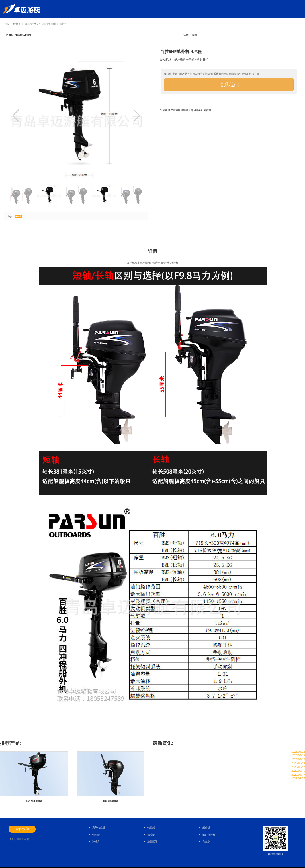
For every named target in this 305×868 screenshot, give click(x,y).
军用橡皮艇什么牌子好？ (170, 787)
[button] (137, 116)
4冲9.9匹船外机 (110, 801)
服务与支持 (103, 9)
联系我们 (229, 85)
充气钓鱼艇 (99, 827)
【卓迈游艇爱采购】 (20, 839)
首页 (50, 9)
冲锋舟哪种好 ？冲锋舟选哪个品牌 (177, 773)
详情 (186, 35)
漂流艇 (151, 835)
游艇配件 (152, 841)
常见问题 (118, 9)
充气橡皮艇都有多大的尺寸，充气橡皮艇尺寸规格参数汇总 (193, 800)
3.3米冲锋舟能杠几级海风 (171, 780)
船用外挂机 (209, 835)
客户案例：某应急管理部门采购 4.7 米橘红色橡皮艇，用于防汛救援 (200, 753)
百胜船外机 (31, 24)
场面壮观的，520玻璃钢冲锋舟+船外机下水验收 (186, 766)
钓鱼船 (151, 827)
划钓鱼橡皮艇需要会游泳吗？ (173, 793)
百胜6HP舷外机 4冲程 (54, 24)
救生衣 (206, 841)
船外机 (71, 9)
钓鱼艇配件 (85, 9)
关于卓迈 (132, 9)
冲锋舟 (96, 841)
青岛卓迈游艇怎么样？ (168, 760)
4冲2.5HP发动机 (34, 801)
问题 (195, 35)
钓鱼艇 (60, 9)
